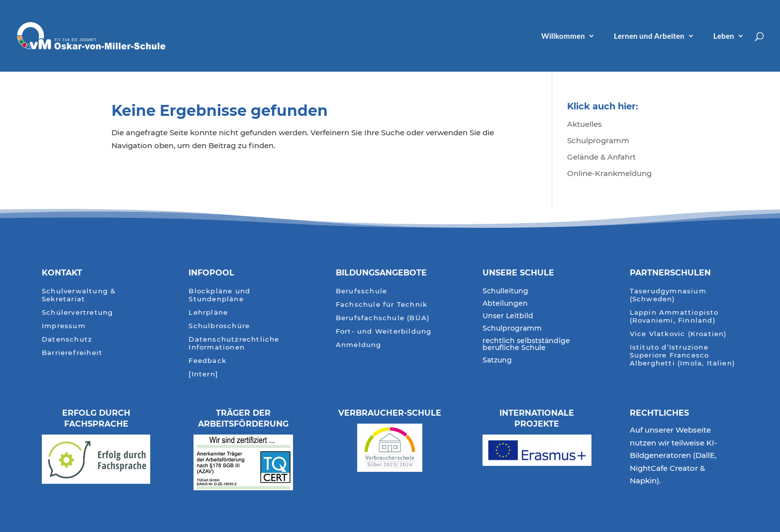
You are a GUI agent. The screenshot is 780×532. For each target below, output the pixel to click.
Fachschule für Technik (382, 305)
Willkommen (563, 36)
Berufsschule (361, 291)
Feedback (207, 361)
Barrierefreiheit (72, 353)
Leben (724, 36)
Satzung (497, 360)
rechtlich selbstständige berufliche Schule (526, 345)
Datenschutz (67, 339)
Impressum (64, 326)
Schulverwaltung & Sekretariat (79, 295)
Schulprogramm (598, 140)
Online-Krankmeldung (609, 173)
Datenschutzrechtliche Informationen (234, 343)
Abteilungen (505, 304)
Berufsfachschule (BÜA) (383, 318)
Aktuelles (585, 124)
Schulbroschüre (219, 326)
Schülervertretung (77, 312)
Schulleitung (505, 291)
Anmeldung (359, 345)
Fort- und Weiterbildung (384, 331)
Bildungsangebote (381, 273)
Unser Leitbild (508, 316)
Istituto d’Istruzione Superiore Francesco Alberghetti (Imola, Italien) (683, 355)
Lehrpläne (208, 312)
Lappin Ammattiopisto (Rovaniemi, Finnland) (674, 316)
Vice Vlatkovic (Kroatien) (679, 334)
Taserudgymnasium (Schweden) (668, 295)
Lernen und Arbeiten (649, 36)
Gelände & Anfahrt (601, 157)
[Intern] (203, 374)
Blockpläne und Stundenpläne (219, 295)
